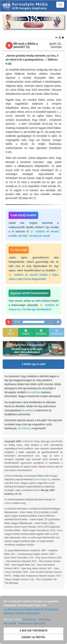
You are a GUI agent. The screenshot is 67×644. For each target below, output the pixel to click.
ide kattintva (34, 392)
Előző (10, 332)
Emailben (41, 332)
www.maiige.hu (42, 479)
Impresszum (29, 619)
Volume (58, 322)
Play (9, 322)
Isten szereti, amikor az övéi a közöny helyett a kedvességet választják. (34, 305)
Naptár (26, 332)
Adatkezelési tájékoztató (32, 623)
